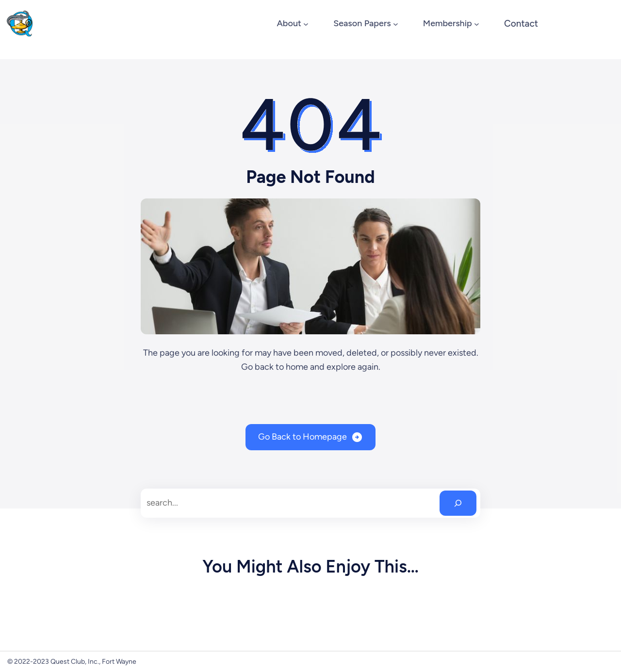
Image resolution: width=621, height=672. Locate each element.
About (289, 23)
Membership (448, 23)
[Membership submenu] (477, 24)
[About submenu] (306, 24)
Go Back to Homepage (302, 437)
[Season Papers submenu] (396, 24)
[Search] (458, 503)
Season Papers (362, 23)
